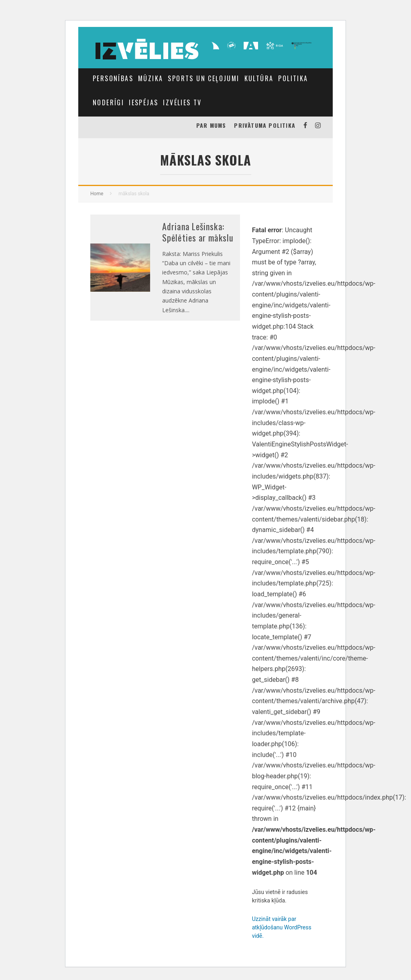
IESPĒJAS (143, 102)
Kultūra (259, 78)
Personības (113, 78)
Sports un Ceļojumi (203, 78)
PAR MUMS (211, 125)
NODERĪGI (108, 102)
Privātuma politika (265, 125)
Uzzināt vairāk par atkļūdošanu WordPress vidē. (282, 927)
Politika (293, 78)
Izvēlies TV (182, 102)
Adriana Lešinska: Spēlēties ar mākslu (198, 232)
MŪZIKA (151, 78)
